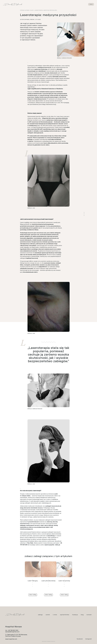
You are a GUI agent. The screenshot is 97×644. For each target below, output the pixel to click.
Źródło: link (31, 208)
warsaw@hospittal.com (12, 632)
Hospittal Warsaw (14, 627)
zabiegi (40, 615)
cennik (48, 615)
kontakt (89, 615)
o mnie (55, 615)
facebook (80, 639)
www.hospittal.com (11, 639)
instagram (89, 639)
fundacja (75, 615)
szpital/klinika (65, 615)
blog (82, 615)
